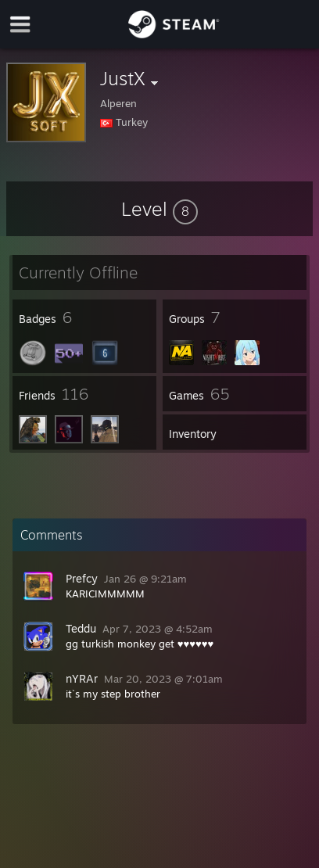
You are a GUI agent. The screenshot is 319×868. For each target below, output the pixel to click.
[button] (159, 209)
